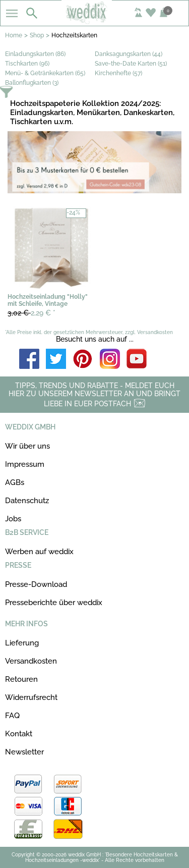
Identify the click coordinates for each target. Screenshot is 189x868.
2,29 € (31, 313)
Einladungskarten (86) (35, 54)
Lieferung (22, 643)
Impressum (25, 464)
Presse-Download (36, 584)
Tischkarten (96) (27, 64)
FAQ (12, 716)
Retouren (21, 679)
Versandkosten (31, 661)
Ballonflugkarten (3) (32, 83)
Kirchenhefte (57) (118, 73)
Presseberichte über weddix (54, 603)
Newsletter (24, 752)
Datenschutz (27, 501)
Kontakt (19, 734)
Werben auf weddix (39, 552)
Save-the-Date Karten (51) (131, 64)
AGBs (15, 482)
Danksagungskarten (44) (129, 54)
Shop (37, 35)
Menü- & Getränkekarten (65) (45, 73)
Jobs (13, 519)
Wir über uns (27, 446)
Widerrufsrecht (31, 697)
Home (14, 35)
